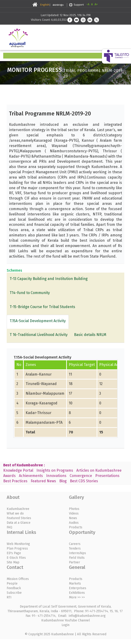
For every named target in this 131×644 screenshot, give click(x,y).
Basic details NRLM (90, 335)
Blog (63, 481)
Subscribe (14, 593)
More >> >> (77, 597)
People (12, 584)
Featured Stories (19, 518)
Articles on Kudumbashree (99, 470)
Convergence (81, 476)
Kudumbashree (18, 509)
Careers (75, 544)
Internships (77, 553)
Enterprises (78, 588)
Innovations (56, 476)
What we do (15, 513)
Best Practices (15, 481)
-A (88, 4)
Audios (74, 523)
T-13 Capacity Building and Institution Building (49, 279)
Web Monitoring (18, 544)
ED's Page (14, 553)
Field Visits (77, 558)
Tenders (75, 548)
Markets (75, 584)
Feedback (14, 588)
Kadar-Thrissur (39, 413)
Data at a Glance (19, 523)
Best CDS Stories (84, 481)
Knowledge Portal (18, 470)
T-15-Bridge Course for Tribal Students (42, 307)
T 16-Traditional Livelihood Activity (39, 335)
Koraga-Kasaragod (42, 403)
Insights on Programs (55, 470)
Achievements (31, 476)
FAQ (9, 527)
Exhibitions (77, 593)
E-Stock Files (16, 558)
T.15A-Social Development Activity (38, 321)
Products (76, 527)
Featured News (43, 481)
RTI (9, 597)
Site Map (13, 562)
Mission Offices (18, 579)
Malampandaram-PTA (44, 422)
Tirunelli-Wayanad (41, 384)
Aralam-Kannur (39, 374)
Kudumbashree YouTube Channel (66, 620)
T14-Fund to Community (30, 293)
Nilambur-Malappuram (45, 393)
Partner (74, 562)
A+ (96, 4)
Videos (74, 513)
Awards (9, 476)
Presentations (107, 476)
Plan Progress (17, 548)
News (73, 518)
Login (65, 625)
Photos (74, 509)
